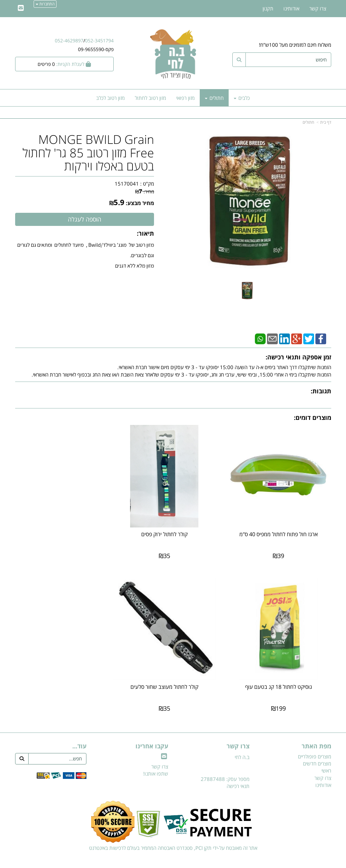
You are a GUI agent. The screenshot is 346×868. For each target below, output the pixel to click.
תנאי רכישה (238, 773)
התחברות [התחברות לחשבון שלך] (45, 4)
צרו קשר (160, 754)
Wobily (195, 862)
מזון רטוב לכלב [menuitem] (110, 98)
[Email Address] (21, 8)
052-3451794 (99, 41)
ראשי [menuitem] (326, 758)
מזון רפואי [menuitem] (185, 98)
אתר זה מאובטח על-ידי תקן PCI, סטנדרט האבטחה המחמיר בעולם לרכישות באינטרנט (173, 835)
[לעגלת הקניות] (64, 64)
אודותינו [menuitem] (291, 8)
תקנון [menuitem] (268, 8)
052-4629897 (69, 41)
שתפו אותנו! (156, 761)
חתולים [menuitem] (214, 98)
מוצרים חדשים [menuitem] (317, 751)
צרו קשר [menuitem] (318, 8)
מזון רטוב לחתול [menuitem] (150, 98)
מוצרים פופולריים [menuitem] (315, 744)
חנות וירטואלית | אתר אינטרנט (131, 862)
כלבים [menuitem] (242, 98)
